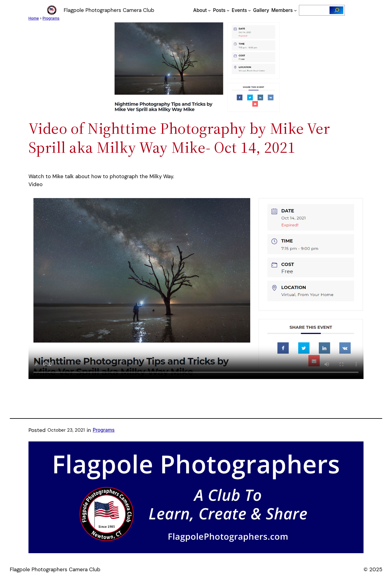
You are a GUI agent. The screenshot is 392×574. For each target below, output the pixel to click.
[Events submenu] (249, 10)
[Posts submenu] (228, 10)
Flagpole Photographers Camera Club (109, 10)
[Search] (336, 10)
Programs (104, 430)
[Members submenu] (295, 10)
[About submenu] (209, 10)
